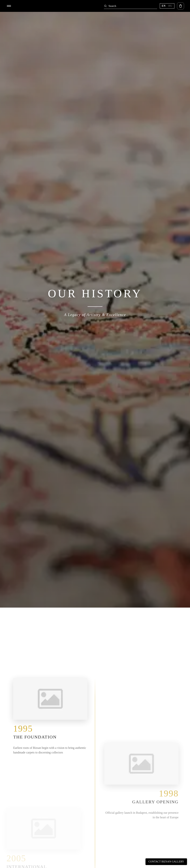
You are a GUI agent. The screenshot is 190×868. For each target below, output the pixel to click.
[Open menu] (9, 6)
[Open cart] (181, 6)
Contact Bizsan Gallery (166, 862)
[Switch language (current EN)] (167, 6)
